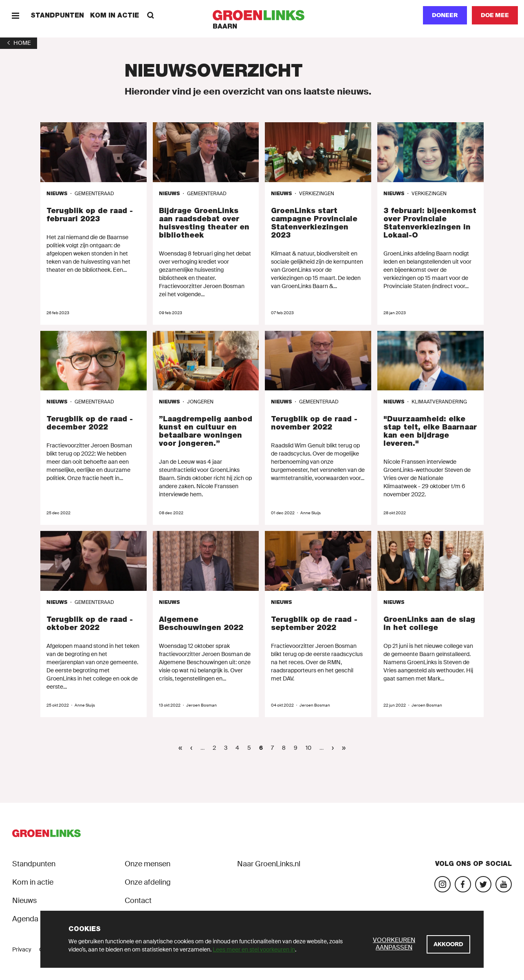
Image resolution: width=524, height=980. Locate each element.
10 (310, 748)
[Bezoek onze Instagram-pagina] (443, 884)
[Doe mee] (495, 15)
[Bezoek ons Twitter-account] (483, 884)
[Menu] (15, 15)
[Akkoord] (448, 944)
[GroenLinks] (262, 15)
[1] (19, 43)
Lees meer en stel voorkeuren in (254, 949)
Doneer (445, 15)
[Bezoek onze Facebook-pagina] (463, 884)
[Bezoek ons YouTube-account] (504, 884)
